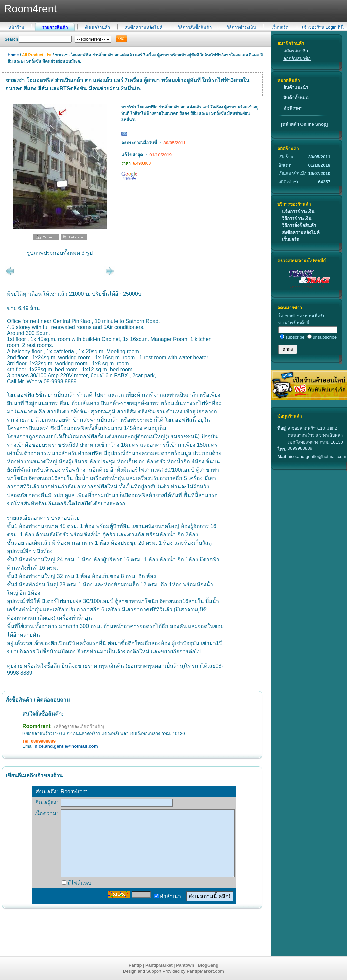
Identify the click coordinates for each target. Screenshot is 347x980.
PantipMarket (159, 965)
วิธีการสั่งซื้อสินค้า (195, 28)
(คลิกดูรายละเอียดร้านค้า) (79, 727)
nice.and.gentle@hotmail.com (66, 746)
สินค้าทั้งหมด (296, 98)
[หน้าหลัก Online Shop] (304, 124)
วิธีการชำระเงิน (241, 28)
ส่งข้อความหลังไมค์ (144, 28)
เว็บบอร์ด (280, 28)
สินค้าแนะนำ (296, 87)
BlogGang (208, 965)
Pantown (185, 965)
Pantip (135, 965)
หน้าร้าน (16, 28)
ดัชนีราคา (293, 108)
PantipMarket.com (205, 971)
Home (13, 55)
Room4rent (36, 726)
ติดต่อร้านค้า (98, 28)
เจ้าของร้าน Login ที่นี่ (323, 27)
